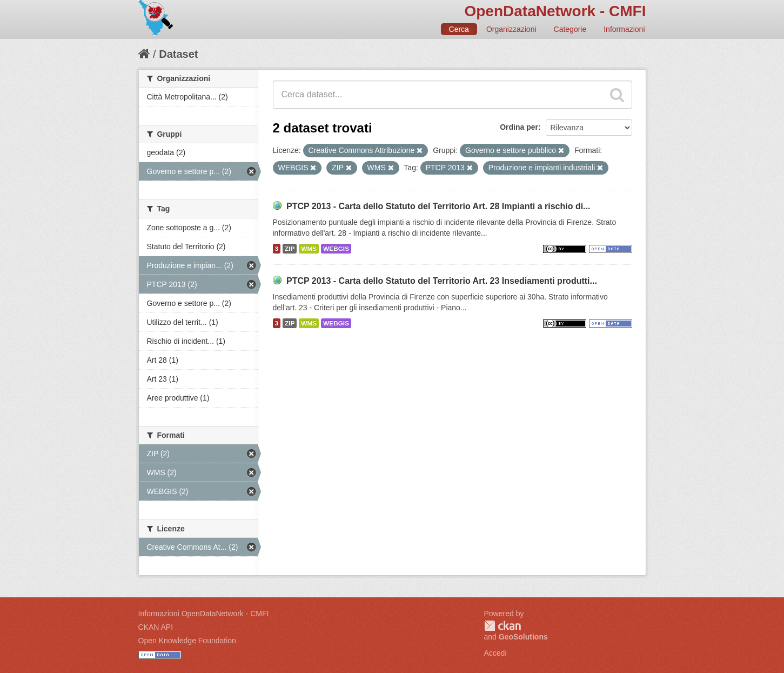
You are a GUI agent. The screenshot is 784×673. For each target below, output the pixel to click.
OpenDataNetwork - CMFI (555, 11)
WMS (309, 249)
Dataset (178, 54)
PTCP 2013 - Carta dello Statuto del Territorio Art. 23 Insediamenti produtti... (442, 281)
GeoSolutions (523, 637)
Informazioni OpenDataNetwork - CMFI (204, 614)
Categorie (570, 29)
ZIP (290, 249)
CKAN (502, 626)
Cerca (459, 29)
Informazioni (624, 29)
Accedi (495, 653)
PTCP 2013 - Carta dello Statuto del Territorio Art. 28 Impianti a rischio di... (438, 206)
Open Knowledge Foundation (187, 641)
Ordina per (519, 127)
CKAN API (156, 627)
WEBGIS (336, 249)
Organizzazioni (511, 29)
